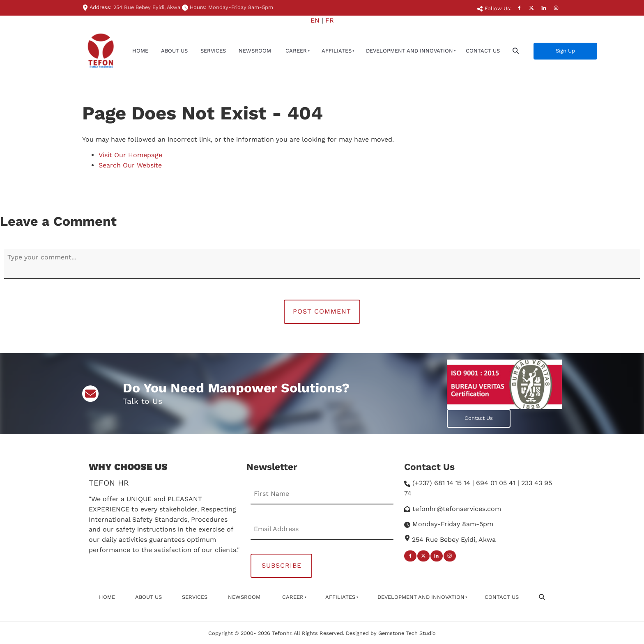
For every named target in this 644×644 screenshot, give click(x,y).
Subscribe (282, 565)
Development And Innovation (409, 51)
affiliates (337, 51)
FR (330, 20)
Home (140, 51)
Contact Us (483, 51)
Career (296, 51)
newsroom (255, 51)
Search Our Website (130, 165)
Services (213, 51)
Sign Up (543, 47)
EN (315, 20)
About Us (174, 51)
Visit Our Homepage (130, 155)
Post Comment (322, 311)
